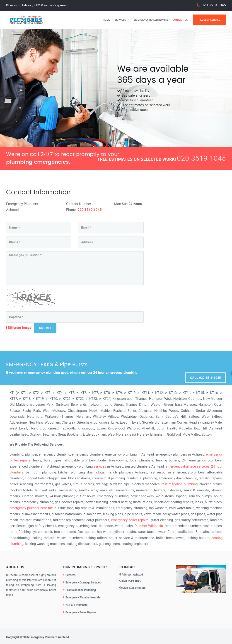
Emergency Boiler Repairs (151, 20)
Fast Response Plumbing (81, 589)
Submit (45, 328)
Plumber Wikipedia (149, 526)
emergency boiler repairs (130, 520)
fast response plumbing (180, 484)
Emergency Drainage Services (83, 582)
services (100, 466)
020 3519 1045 (214, 5)
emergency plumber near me (31, 508)
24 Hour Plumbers (76, 604)
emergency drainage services (188, 466)
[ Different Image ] (20, 327)
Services (120, 20)
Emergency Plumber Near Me (83, 597)
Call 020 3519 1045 (205, 368)
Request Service (209, 20)
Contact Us (180, 20)
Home (106, 20)
